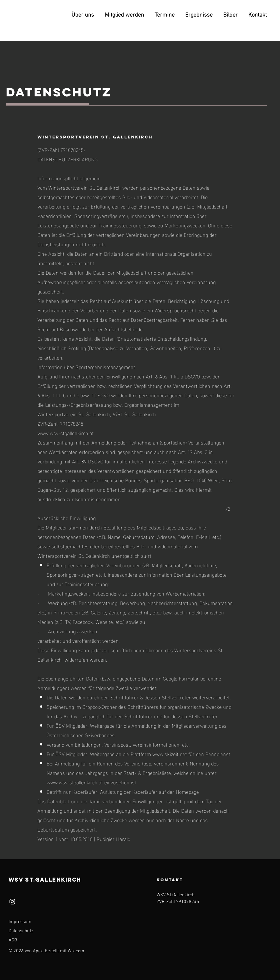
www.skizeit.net (170, 754)
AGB (13, 940)
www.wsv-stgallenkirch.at (66, 433)
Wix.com (76, 951)
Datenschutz (21, 931)
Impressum (20, 922)
